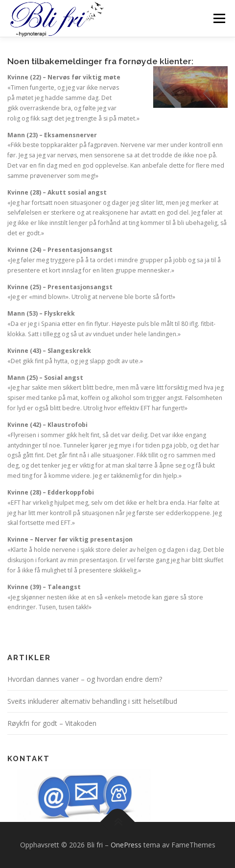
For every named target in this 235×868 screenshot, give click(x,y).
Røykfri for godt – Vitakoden (52, 723)
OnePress (126, 845)
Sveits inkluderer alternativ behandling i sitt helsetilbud (92, 701)
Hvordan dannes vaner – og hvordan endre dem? (85, 679)
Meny (218, 18)
